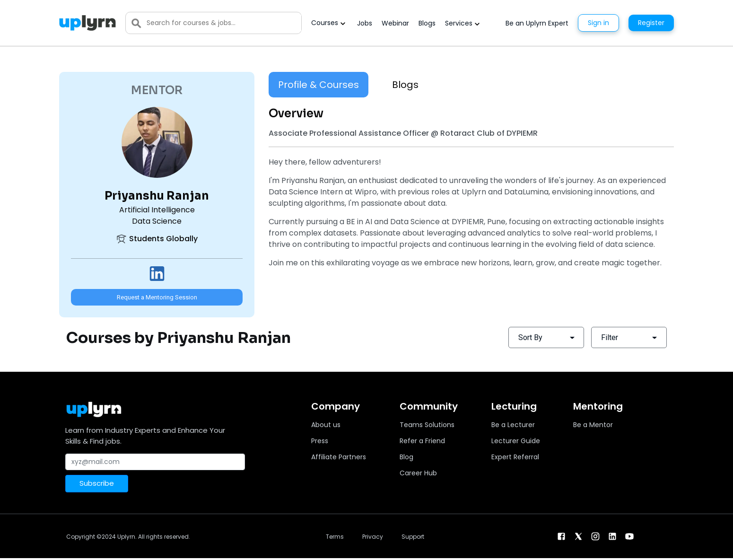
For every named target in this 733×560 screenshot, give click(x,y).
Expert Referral (515, 457)
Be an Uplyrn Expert (537, 23)
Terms (335, 537)
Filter (610, 337)
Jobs (365, 23)
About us (326, 425)
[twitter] (578, 536)
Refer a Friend (422, 441)
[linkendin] (612, 536)
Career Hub (418, 473)
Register (651, 23)
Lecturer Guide (516, 441)
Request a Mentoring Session (157, 297)
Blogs (427, 23)
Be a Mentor (593, 425)
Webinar (395, 23)
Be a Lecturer (513, 425)
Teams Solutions (427, 425)
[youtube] (629, 536)
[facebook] (561, 536)
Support (413, 537)
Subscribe (97, 483)
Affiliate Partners (339, 457)
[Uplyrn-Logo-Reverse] (87, 23)
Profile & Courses (319, 85)
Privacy (373, 537)
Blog (406, 457)
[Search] (224, 23)
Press (320, 441)
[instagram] (595, 536)
